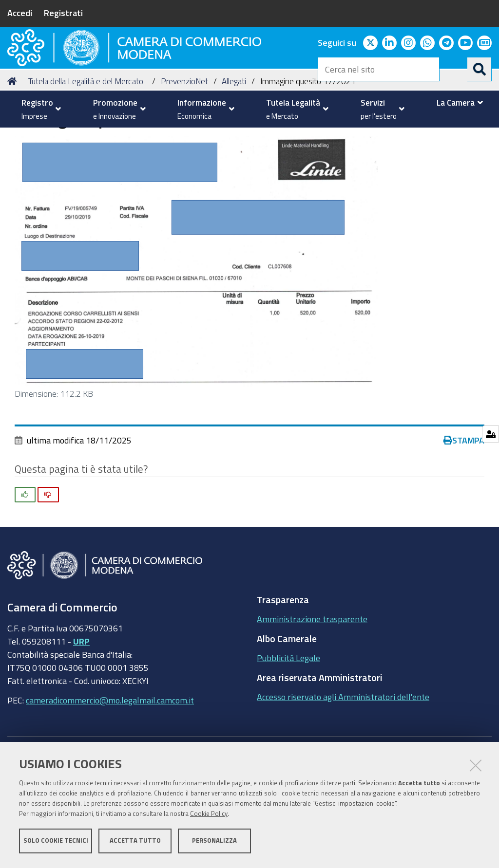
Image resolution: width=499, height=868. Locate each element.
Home (14, 151)
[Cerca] (480, 69)
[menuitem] (39, 109)
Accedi (20, 13)
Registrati (63, 13)
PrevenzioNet (184, 151)
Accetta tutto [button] (135, 842)
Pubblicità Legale (288, 728)
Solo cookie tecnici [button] (56, 842)
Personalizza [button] (214, 842)
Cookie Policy (209, 816)
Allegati (234, 151)
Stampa (464, 510)
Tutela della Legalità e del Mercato (86, 151)
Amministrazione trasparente (312, 689)
